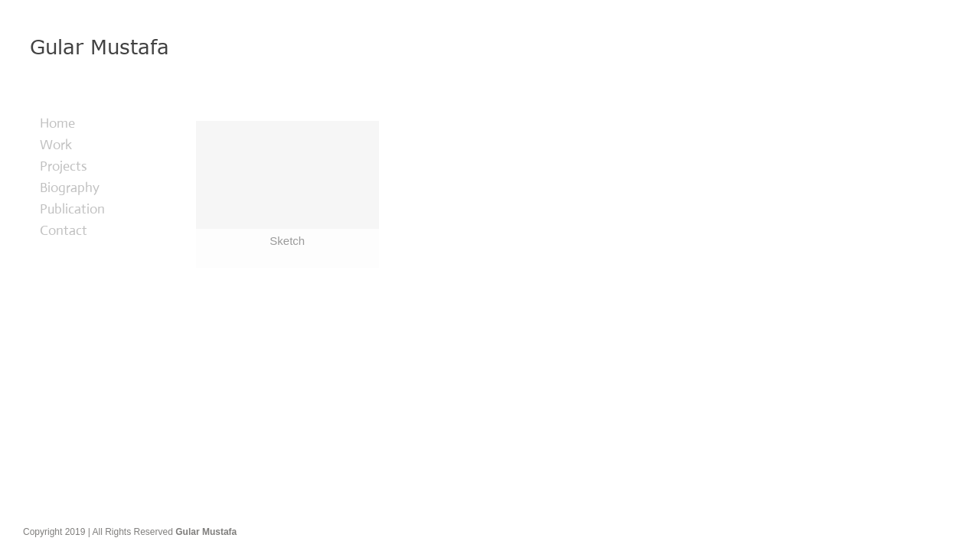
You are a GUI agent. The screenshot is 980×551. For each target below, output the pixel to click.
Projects (64, 166)
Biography (70, 187)
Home (57, 123)
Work (56, 145)
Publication (72, 209)
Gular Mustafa (206, 532)
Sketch (287, 241)
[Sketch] (287, 194)
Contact (64, 230)
